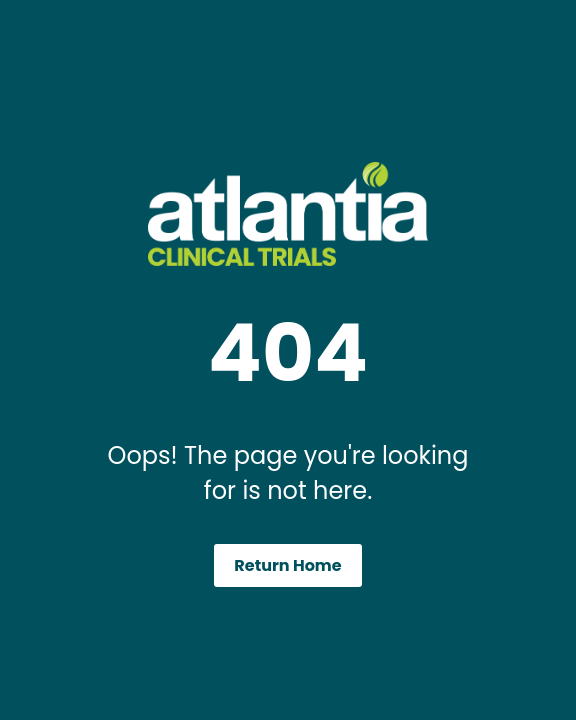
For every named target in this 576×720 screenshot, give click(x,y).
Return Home (287, 565)
